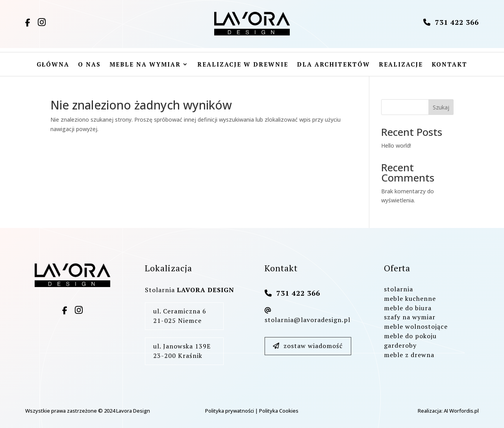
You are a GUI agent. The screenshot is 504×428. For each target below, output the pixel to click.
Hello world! (396, 145)
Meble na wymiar (145, 65)
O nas (89, 65)
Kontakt (449, 65)
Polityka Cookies (279, 411)
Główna (53, 65)
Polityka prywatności (230, 411)
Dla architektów (334, 65)
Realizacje (401, 65)
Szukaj (441, 107)
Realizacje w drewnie (243, 65)
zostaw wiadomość (308, 346)
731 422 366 (451, 22)
